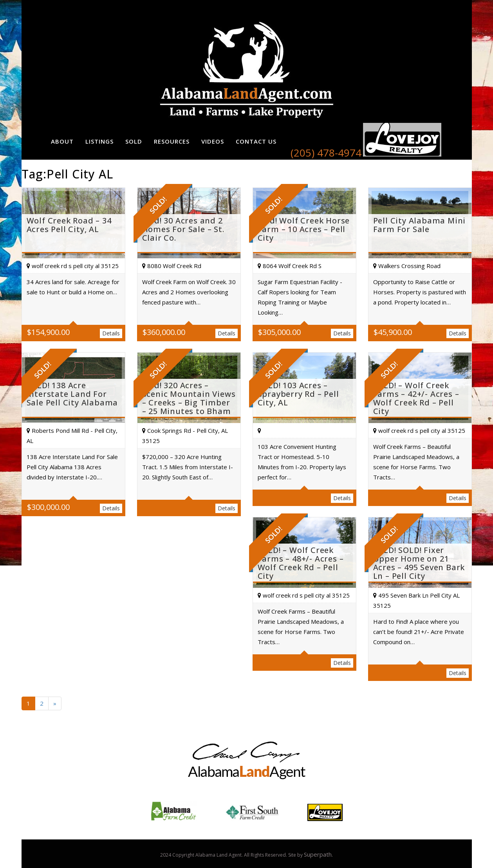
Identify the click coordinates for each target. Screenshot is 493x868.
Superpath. (318, 854)
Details (111, 333)
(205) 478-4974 (326, 153)
